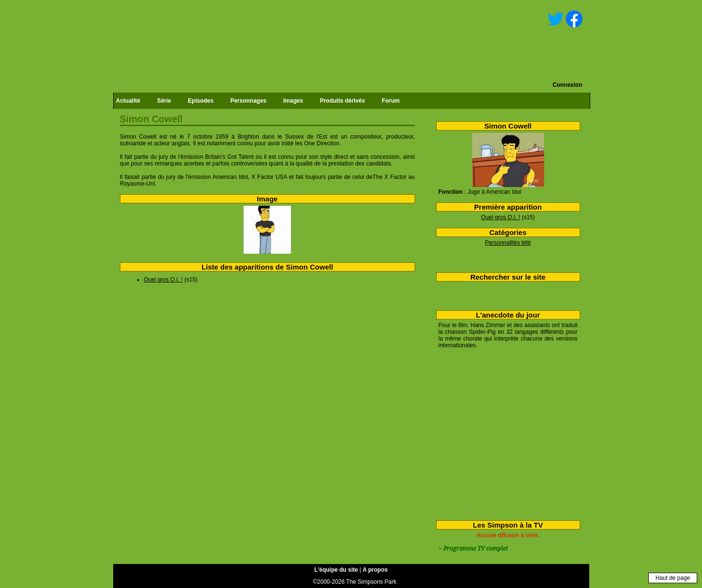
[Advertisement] (505, 433)
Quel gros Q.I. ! (500, 217)
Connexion (568, 85)
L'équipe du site (336, 570)
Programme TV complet (476, 549)
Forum (391, 101)
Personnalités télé (508, 243)
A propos (375, 570)
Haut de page (673, 578)
